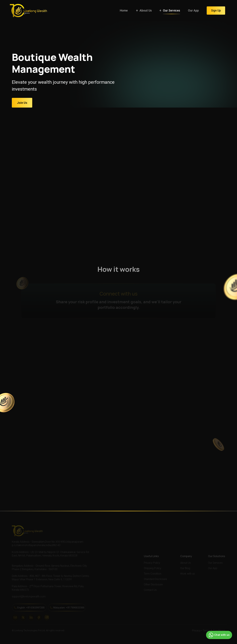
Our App (193, 10)
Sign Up (216, 10)
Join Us (22, 103)
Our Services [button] (171, 10)
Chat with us (219, 635)
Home (124, 10)
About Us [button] (146, 10)
